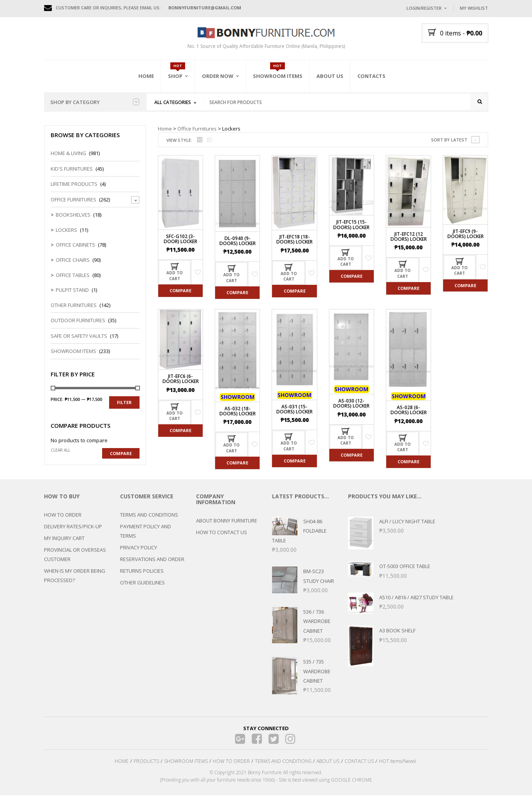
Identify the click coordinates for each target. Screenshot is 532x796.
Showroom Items (278, 76)
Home (146, 76)
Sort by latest (449, 140)
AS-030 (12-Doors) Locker (351, 404)
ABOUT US (328, 762)
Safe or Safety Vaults (79, 337)
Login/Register (424, 8)
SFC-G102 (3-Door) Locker (180, 240)
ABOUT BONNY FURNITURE (227, 521)
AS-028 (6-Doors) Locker (409, 411)
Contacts (371, 76)
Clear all (60, 451)
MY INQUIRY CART (64, 539)
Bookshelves (73, 215)
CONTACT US (359, 762)
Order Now (218, 76)
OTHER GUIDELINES (142, 583)
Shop (175, 76)
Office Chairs (73, 261)
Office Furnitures (197, 129)
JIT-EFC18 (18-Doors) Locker (294, 240)
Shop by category (95, 102)
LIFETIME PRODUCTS (74, 185)
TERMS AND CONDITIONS (149, 515)
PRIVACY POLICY (139, 548)
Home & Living (68, 154)
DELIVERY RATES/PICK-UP (73, 527)
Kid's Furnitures (72, 169)
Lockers (66, 231)
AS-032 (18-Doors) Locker (238, 412)
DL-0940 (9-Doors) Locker (238, 242)
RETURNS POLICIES (142, 572)
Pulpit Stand (72, 291)
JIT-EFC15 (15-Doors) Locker (351, 225)
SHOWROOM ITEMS (186, 762)
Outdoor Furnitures (78, 321)
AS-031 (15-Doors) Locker (294, 410)
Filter (124, 403)
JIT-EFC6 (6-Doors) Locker (181, 379)
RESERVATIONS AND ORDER (152, 560)
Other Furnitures (74, 306)
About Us (330, 76)
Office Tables (73, 275)
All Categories (173, 102)
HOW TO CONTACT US (222, 533)
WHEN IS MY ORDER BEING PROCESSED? (75, 576)
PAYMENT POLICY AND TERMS (146, 532)
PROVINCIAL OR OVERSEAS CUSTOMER (75, 555)
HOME (122, 762)
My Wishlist (474, 8)
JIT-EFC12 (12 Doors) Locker (409, 237)
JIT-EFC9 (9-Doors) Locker (466, 235)
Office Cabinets (75, 245)
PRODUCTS (146, 762)
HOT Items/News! (398, 762)
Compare (180, 291)
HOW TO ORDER (63, 515)
